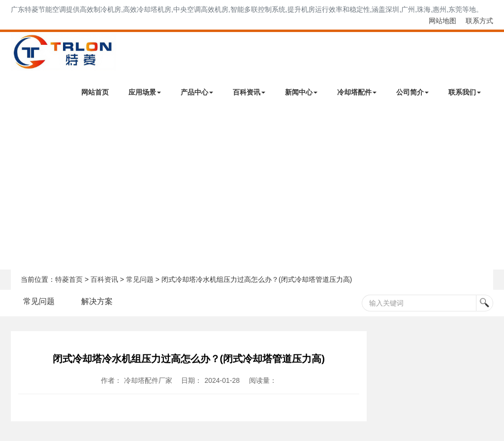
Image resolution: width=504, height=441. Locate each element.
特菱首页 (69, 279)
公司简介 (412, 92)
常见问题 (140, 279)
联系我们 (465, 92)
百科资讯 (249, 92)
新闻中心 (301, 92)
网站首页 (95, 92)
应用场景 (145, 92)
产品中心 (197, 92)
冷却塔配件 (357, 92)
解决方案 (97, 301)
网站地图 (442, 21)
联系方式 (479, 21)
